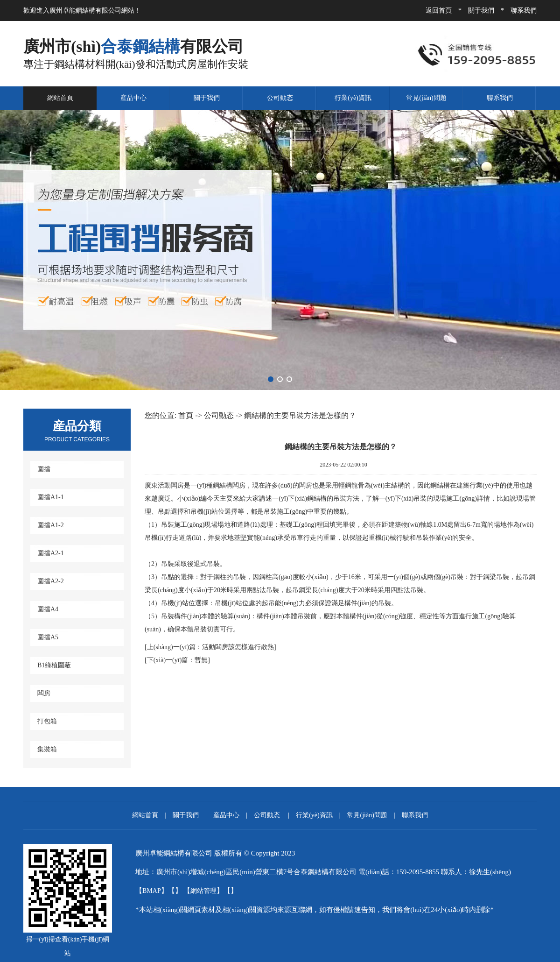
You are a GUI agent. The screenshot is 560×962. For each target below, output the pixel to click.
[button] (271, 379)
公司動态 (280, 98)
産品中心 (133, 98)
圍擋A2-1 (51, 553)
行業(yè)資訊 (353, 98)
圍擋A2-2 (51, 581)
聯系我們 (524, 11)
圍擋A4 (48, 609)
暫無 (178, 660)
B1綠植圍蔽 (54, 665)
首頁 (186, 415)
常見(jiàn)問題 (426, 98)
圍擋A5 (48, 637)
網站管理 (203, 891)
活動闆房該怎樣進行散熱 (210, 647)
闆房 (44, 693)
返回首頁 (439, 11)
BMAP (152, 891)
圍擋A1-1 (51, 497)
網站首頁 (60, 98)
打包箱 (47, 721)
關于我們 (481, 11)
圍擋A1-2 (51, 525)
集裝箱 (47, 749)
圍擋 (44, 469)
